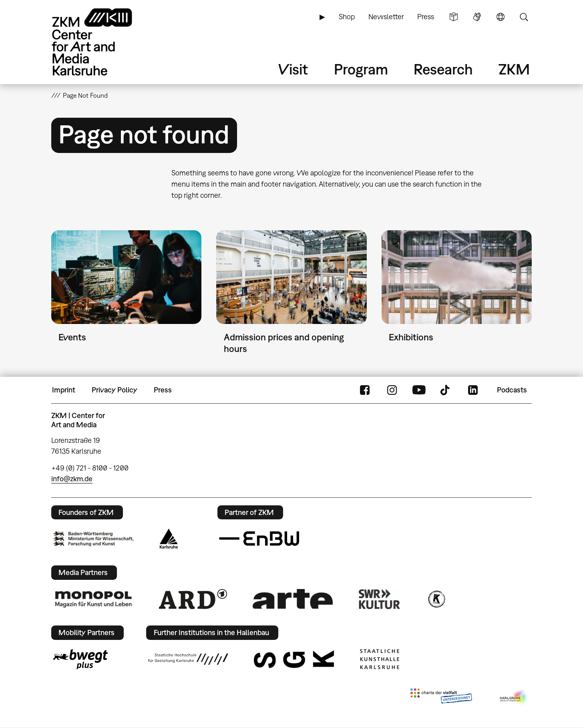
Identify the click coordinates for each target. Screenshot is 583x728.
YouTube (419, 390)
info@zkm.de (72, 479)
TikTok (446, 390)
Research (443, 69)
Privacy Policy (115, 390)
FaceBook (365, 390)
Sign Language (477, 17)
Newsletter (386, 17)
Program (361, 69)
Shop (347, 17)
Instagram (392, 390)
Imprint (64, 390)
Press (426, 17)
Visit (293, 69)
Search (524, 17)
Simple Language (454, 17)
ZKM (514, 69)
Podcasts (512, 390)
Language (501, 17)
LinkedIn (473, 390)
